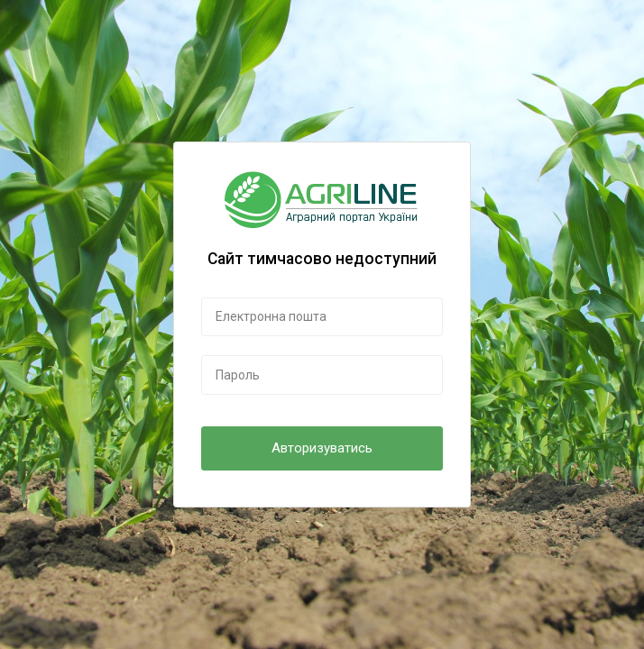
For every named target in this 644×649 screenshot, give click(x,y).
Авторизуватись (322, 448)
